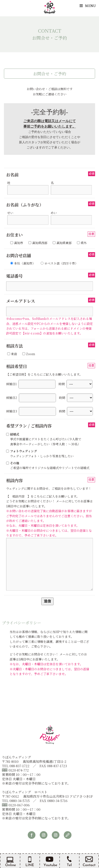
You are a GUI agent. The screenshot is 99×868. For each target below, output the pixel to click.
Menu (88, 6)
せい (28, 216)
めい (71, 216)
